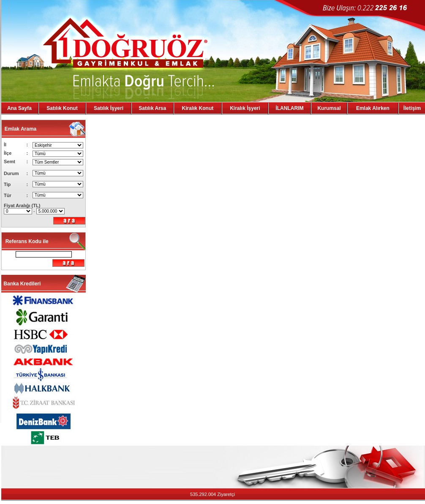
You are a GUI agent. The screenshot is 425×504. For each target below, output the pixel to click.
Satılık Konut (62, 108)
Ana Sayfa (19, 108)
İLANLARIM (289, 108)
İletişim (412, 108)
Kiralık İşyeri (245, 108)
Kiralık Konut (198, 108)
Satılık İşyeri (109, 108)
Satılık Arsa (152, 108)
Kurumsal (329, 108)
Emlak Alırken (373, 108)
